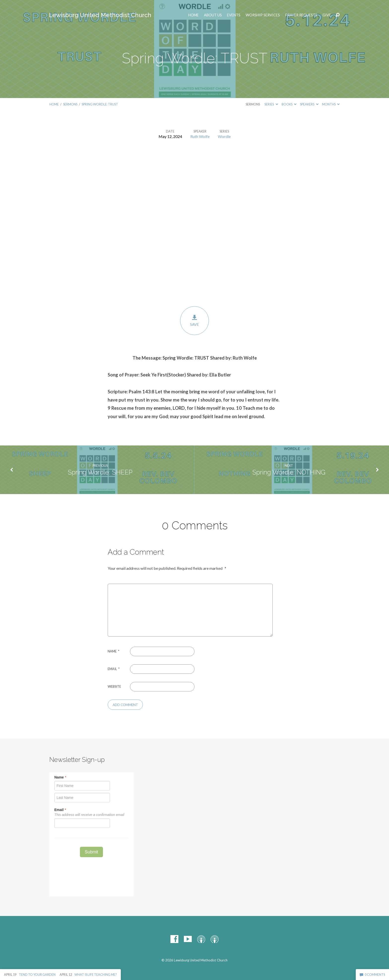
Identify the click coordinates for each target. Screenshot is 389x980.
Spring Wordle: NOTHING (289, 472)
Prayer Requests (301, 15)
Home (194, 15)
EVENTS (234, 15)
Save (194, 321)
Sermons (70, 104)
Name (113, 651)
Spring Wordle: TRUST (100, 104)
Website (114, 686)
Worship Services (263, 15)
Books (289, 104)
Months (331, 104)
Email (114, 669)
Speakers (309, 104)
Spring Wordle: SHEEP (100, 472)
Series (271, 104)
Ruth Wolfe (200, 136)
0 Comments (372, 975)
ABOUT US (213, 15)
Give (327, 15)
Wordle (224, 136)
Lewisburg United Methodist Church (100, 15)
